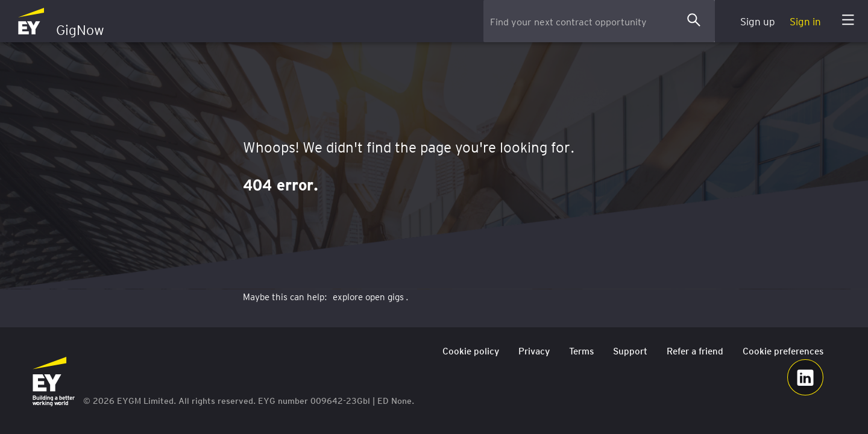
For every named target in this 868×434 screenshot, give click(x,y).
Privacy (534, 351)
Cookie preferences (783, 351)
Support (630, 351)
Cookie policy (471, 351)
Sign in (805, 21)
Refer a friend (695, 351)
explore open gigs (368, 296)
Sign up (758, 21)
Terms (581, 351)
